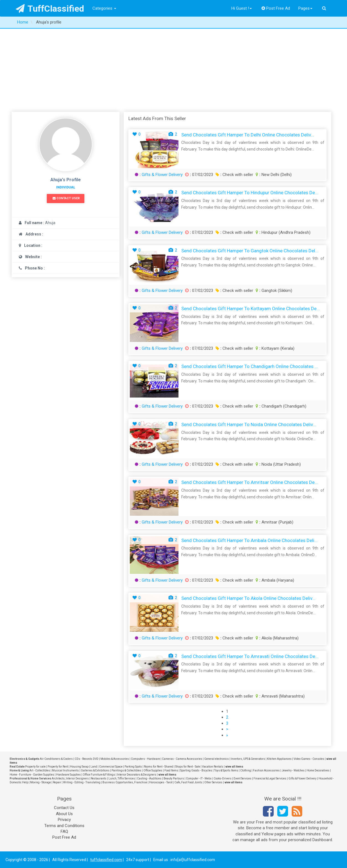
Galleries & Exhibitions (95, 770)
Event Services (243, 778)
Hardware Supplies (68, 775)
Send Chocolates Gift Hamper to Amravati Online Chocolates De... (250, 656)
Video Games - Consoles (309, 759)
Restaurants (99, 778)
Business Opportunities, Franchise (125, 782)
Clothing (246, 770)
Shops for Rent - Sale (188, 767)
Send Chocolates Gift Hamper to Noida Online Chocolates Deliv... (249, 424)
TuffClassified (50, 9)
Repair (57, 782)
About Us (64, 814)
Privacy (64, 820)
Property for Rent (58, 767)
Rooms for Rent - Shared (159, 767)
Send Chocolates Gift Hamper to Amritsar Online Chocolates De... (250, 482)
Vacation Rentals (213, 767)
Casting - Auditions (149, 778)
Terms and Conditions (64, 826)
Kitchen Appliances (279, 759)
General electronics (217, 759)
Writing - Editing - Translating (82, 782)
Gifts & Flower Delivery (162, 175)
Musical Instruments (65, 770)
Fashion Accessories (266, 770)
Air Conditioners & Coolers (56, 759)
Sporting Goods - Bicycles (196, 770)
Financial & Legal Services (270, 778)
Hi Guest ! (242, 8)
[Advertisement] (173, 70)
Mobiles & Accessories (115, 759)
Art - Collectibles (40, 770)
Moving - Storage (41, 782)
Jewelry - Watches (293, 770)
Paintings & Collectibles (126, 770)
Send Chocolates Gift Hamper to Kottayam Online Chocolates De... (251, 309)
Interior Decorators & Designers (137, 775)
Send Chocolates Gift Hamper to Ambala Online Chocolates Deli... (249, 540)
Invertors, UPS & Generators (248, 759)
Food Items (171, 770)
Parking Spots (133, 767)
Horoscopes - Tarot (161, 782)
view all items (234, 767)
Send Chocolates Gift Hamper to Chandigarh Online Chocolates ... (250, 366)
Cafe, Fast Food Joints (188, 782)
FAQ (64, 831)
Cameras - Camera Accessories (182, 759)
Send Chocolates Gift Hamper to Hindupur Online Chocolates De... (250, 193)
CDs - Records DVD (87, 759)
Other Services (213, 782)
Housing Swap (79, 767)
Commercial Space (111, 767)
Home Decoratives (318, 770)
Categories (104, 8)
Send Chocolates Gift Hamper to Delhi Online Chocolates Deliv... (248, 135)
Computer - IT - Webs (199, 778)
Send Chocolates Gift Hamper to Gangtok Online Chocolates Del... (250, 251)
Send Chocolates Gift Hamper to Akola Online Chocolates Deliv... (248, 598)
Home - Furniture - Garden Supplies (32, 775)
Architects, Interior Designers (70, 778)
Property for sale (35, 767)
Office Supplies (153, 770)
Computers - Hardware (145, 759)
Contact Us (64, 808)
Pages (305, 8)
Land (94, 767)
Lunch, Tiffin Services (122, 778)
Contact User (66, 198)
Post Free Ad (276, 8)
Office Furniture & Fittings (99, 775)
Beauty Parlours (174, 778)
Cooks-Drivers (223, 778)
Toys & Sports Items (226, 770)
